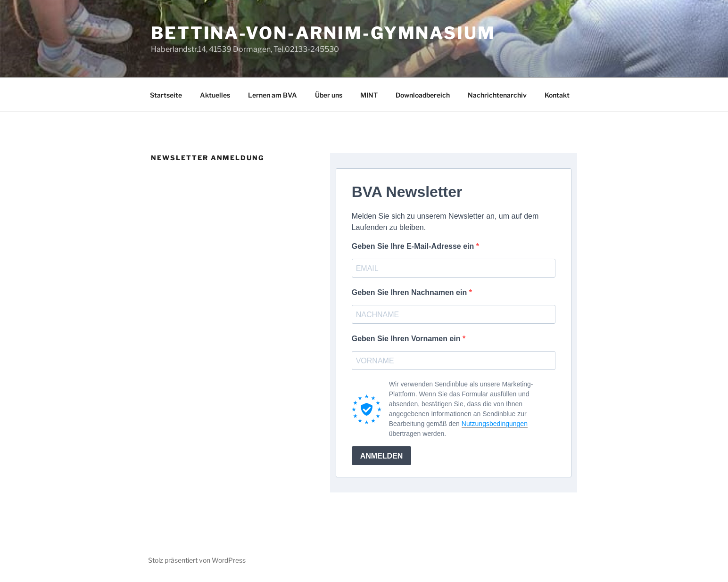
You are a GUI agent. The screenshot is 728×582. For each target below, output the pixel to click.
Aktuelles (215, 95)
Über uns (329, 95)
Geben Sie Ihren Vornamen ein (407, 339)
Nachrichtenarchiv (497, 95)
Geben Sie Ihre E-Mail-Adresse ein (414, 246)
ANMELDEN (382, 456)
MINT (369, 95)
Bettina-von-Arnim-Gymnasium (323, 33)
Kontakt (557, 95)
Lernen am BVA (273, 95)
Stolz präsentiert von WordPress (197, 560)
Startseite (166, 95)
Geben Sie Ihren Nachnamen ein (410, 292)
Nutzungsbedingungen (495, 424)
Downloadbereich (423, 95)
